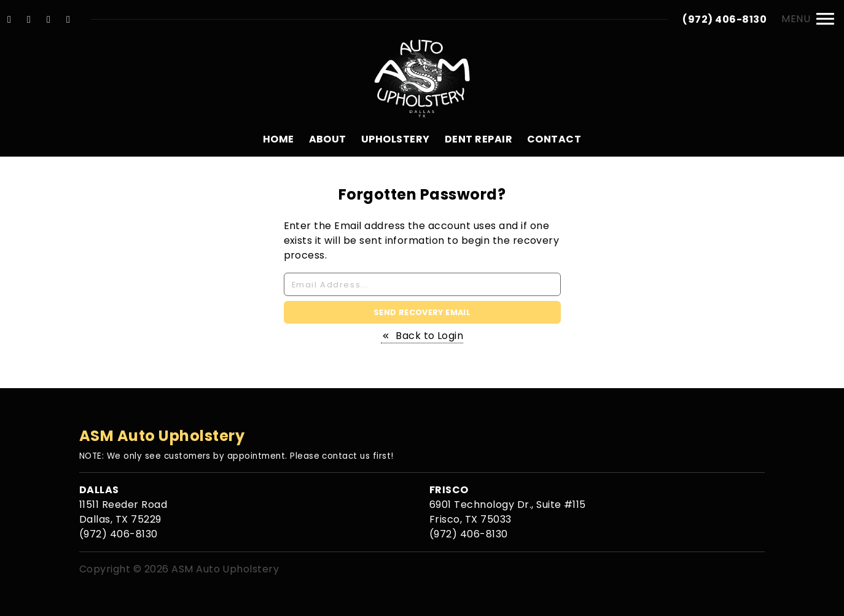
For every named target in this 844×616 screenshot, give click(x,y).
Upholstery (396, 139)
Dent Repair (479, 139)
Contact (554, 139)
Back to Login (422, 336)
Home (279, 139)
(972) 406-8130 (725, 19)
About (328, 139)
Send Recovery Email (422, 312)
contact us (346, 456)
